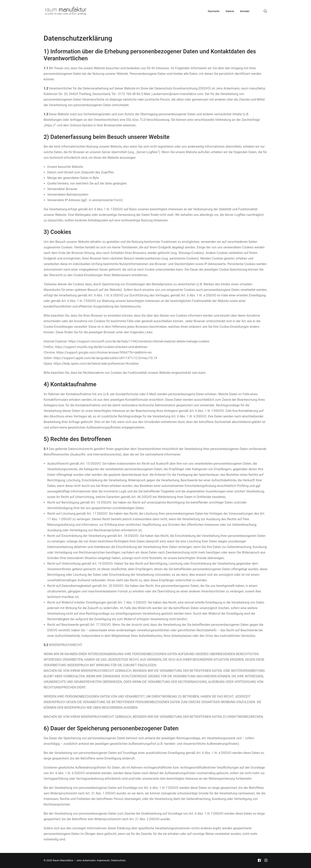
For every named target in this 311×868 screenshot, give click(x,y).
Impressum (103, 860)
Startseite (214, 11)
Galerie (230, 11)
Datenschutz (118, 860)
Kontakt (245, 11)
